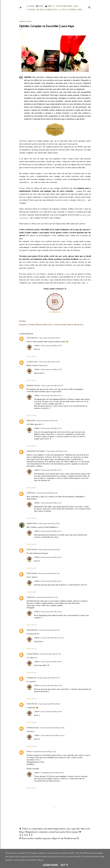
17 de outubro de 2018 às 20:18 (49, 523)
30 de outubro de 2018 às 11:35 (51, 685)
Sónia (29, 751)
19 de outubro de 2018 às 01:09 (47, 597)
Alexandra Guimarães (36, 451)
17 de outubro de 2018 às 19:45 (47, 493)
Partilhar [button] (23, 321)
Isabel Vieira (32, 523)
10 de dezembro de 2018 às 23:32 (52, 773)
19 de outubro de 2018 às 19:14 (51, 531)
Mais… (77, 6)
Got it (64, 865)
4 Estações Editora (35, 325)
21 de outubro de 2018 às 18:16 (51, 662)
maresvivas (32, 678)
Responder (32, 356)
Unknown (31, 493)
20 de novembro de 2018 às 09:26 (52, 728)
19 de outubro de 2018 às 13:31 (49, 630)
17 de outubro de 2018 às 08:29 (49, 338)
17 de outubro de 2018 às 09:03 (49, 362)
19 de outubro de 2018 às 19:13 (51, 503)
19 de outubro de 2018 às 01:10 (51, 395)
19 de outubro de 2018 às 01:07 (51, 369)
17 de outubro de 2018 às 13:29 (47, 421)
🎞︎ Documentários (64, 6)
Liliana (37, 345)
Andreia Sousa (33, 728)
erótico (50, 325)
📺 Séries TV (50, 6)
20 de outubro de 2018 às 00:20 (52, 638)
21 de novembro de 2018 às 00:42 (52, 735)
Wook (52, 312)
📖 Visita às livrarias (67, 10)
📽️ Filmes (40, 6)
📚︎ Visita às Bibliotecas (47, 10)
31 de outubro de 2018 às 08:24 (49, 704)
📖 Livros (31, 6)
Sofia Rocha (32, 338)
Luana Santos (33, 654)
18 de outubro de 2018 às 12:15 (49, 573)
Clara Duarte (32, 573)
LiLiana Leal (32, 362)
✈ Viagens (31, 10)
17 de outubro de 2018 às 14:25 (56, 451)
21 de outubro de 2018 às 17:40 (50, 654)
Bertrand (57, 312)
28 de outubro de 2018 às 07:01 (49, 678)
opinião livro (79, 325)
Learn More (50, 865)
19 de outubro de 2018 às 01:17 (51, 470)
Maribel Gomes (33, 385)
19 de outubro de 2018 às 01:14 (51, 428)
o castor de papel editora (63, 325)
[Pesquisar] (89, 7)
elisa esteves (32, 630)
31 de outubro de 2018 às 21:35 (51, 712)
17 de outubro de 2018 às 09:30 (52, 386)
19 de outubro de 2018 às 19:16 (51, 612)
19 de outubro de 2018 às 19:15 (51, 581)
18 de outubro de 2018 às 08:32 (49, 550)
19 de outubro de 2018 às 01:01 (51, 346)
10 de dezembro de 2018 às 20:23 (44, 752)
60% (44, 325)
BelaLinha (31, 421)
